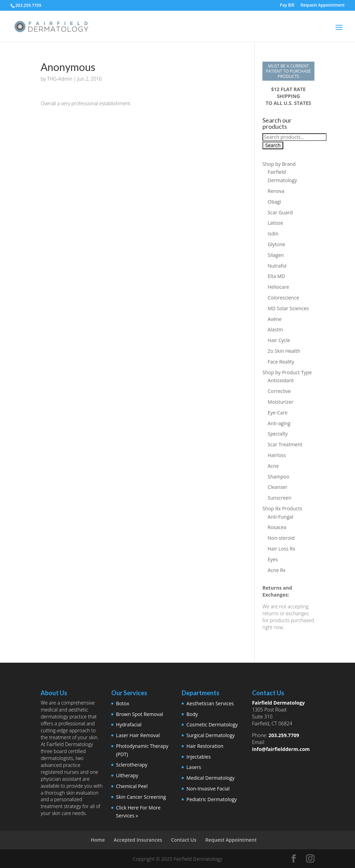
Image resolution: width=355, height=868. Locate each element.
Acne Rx (277, 570)
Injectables (199, 757)
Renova (276, 191)
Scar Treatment (285, 444)
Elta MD (276, 276)
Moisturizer (280, 402)
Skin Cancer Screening (141, 797)
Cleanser (278, 487)
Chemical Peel (132, 786)
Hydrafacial (129, 724)
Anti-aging (279, 423)
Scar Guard (280, 212)
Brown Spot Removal (140, 714)
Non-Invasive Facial (208, 789)
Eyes (273, 559)
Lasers (194, 767)
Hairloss (277, 455)
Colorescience (283, 298)
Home (98, 840)
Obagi (274, 202)
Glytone (276, 244)
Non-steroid (281, 538)
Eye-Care (278, 413)
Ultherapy (127, 775)
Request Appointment (323, 6)
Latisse (275, 223)
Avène (275, 319)
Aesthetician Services (210, 703)
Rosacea (277, 527)
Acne (273, 466)
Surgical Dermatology (211, 735)
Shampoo (278, 477)
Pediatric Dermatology (212, 799)
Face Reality (281, 362)
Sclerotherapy (132, 765)
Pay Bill (287, 6)
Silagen (276, 255)
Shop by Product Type (287, 372)
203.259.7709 (284, 735)
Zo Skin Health (284, 351)
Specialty (278, 434)
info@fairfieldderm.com (281, 749)
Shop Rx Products (282, 508)
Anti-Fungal (280, 517)
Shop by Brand (279, 164)
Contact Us (184, 840)
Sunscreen (279, 498)
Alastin (275, 329)
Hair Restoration (205, 746)
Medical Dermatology (211, 778)
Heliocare (278, 287)
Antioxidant (281, 380)
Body (192, 714)
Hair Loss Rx (282, 549)
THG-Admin (60, 79)
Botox (123, 703)
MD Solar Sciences (288, 308)
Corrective (279, 391)
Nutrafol (277, 266)
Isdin (273, 234)
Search (273, 145)
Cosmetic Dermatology (212, 724)
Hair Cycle (279, 340)
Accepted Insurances (138, 840)
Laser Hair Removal (138, 735)
